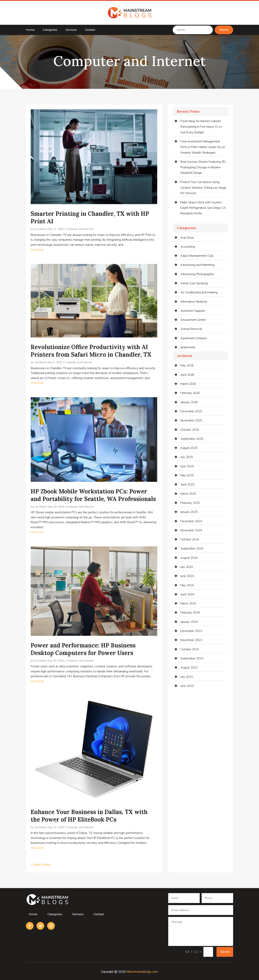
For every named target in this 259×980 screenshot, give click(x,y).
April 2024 (187, 594)
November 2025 (191, 420)
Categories (50, 30)
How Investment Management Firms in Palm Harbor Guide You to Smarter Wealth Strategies (203, 147)
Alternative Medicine (194, 302)
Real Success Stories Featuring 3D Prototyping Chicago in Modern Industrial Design (203, 167)
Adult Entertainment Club (197, 256)
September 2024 (192, 549)
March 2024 (188, 603)
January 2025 (189, 512)
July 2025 (187, 457)
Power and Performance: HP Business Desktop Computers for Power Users (83, 649)
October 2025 (190, 430)
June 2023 (187, 686)
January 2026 (189, 402)
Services (71, 30)
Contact (90, 30)
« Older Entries (41, 865)
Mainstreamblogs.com (142, 972)
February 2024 (190, 613)
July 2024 (187, 567)
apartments (188, 347)
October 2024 (190, 539)
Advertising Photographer (197, 274)
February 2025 (190, 503)
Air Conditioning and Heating (199, 292)
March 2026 (188, 384)
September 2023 (192, 658)
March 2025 (188, 494)
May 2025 (187, 475)
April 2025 (187, 484)
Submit (225, 952)
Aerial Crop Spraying (194, 283)
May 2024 (187, 585)
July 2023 (187, 677)
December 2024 (191, 521)
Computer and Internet (80, 229)
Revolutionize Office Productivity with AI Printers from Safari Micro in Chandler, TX (91, 351)
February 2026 (190, 393)
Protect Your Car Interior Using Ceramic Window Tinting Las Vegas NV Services (203, 188)
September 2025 (192, 439)
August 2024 (189, 558)
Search (224, 30)
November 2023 (191, 640)
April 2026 (187, 375)
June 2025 (187, 466)
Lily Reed (40, 229)
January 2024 (189, 622)
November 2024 (191, 530)
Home (30, 30)
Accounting (188, 247)
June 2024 (187, 576)
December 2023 (191, 631)
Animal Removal (191, 329)
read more (37, 250)
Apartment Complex (194, 338)
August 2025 (189, 448)
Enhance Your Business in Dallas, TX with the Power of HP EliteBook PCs (89, 816)
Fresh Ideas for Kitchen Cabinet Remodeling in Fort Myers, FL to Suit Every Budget (201, 127)
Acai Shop (187, 238)
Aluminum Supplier (193, 311)
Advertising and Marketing (197, 265)
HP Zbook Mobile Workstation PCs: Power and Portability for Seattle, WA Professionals (93, 495)
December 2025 (191, 411)
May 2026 (187, 365)
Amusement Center (193, 320)
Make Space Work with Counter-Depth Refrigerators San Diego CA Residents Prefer (203, 208)
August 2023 (189, 668)
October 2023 (190, 649)
